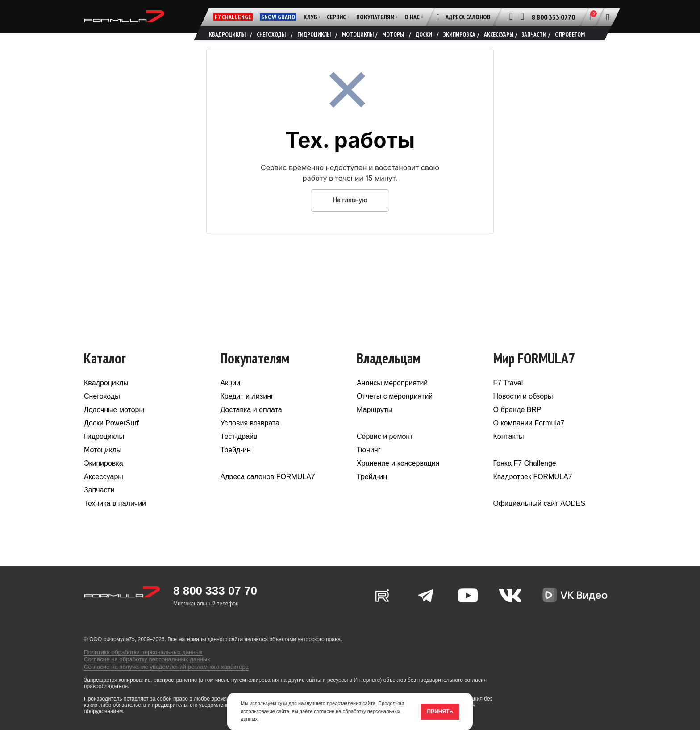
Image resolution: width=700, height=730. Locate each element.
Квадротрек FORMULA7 (533, 491)
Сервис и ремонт (385, 451)
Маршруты (375, 424)
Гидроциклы (104, 451)
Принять (440, 712)
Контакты (509, 451)
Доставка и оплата (251, 424)
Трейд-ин (236, 464)
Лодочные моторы (114, 424)
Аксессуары (104, 491)
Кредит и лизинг (247, 411)
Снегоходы (102, 411)
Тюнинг (369, 464)
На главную (350, 214)
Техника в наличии (115, 518)
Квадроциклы (106, 397)
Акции (231, 397)
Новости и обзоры (523, 411)
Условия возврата (250, 437)
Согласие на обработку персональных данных (142, 669)
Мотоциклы (103, 464)
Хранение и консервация (398, 478)
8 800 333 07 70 (215, 605)
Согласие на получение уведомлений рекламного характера (159, 675)
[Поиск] (608, 17)
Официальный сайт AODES (540, 518)
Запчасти (99, 504)
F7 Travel (508, 397)
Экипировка (104, 478)
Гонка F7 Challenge (525, 478)
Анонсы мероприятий (392, 397)
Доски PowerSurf (111, 437)
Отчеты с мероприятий (395, 411)
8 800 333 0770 (553, 17)
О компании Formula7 (529, 437)
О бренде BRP (517, 424)
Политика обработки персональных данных (138, 663)
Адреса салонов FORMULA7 (268, 491)
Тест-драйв (239, 451)
